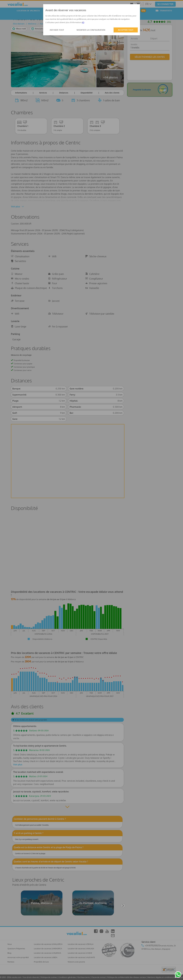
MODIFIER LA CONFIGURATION (91, 30)
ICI (83, 22)
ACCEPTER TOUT (126, 30)
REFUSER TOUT (57, 30)
